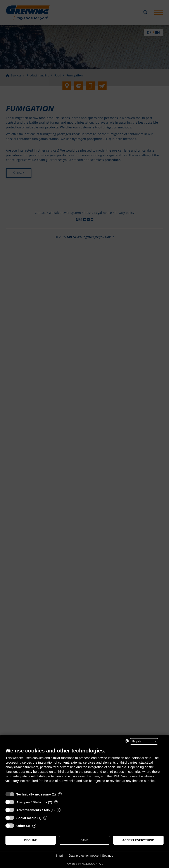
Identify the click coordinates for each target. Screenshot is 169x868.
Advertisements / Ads (33, 810)
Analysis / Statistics (32, 802)
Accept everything (138, 840)
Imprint (61, 856)
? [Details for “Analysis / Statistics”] (56, 802)
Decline (31, 840)
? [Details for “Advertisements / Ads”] (59, 810)
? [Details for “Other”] (34, 826)
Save (84, 840)
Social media (26, 818)
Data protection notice (84, 856)
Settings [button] (108, 856)
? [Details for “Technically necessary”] (60, 794)
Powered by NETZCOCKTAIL (84, 864)
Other (21, 826)
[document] (84, 768)
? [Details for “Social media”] (45, 818)
